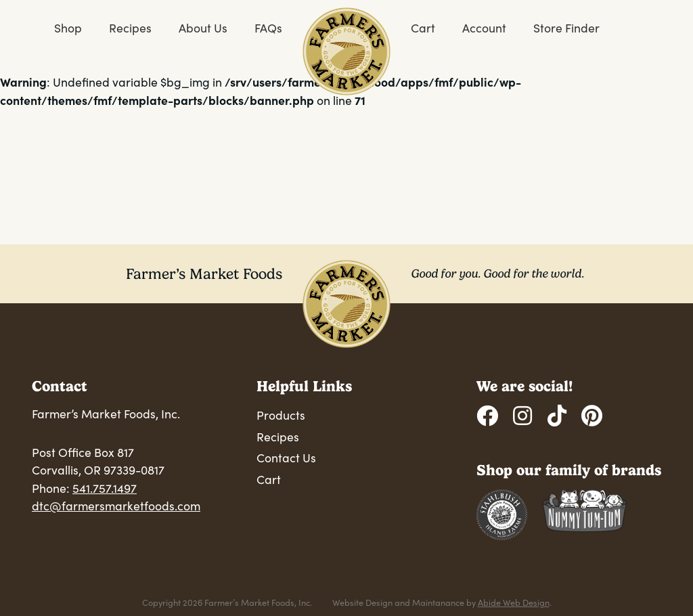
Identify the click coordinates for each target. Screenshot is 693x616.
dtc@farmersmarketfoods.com (116, 506)
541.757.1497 (105, 488)
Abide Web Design (514, 602)
